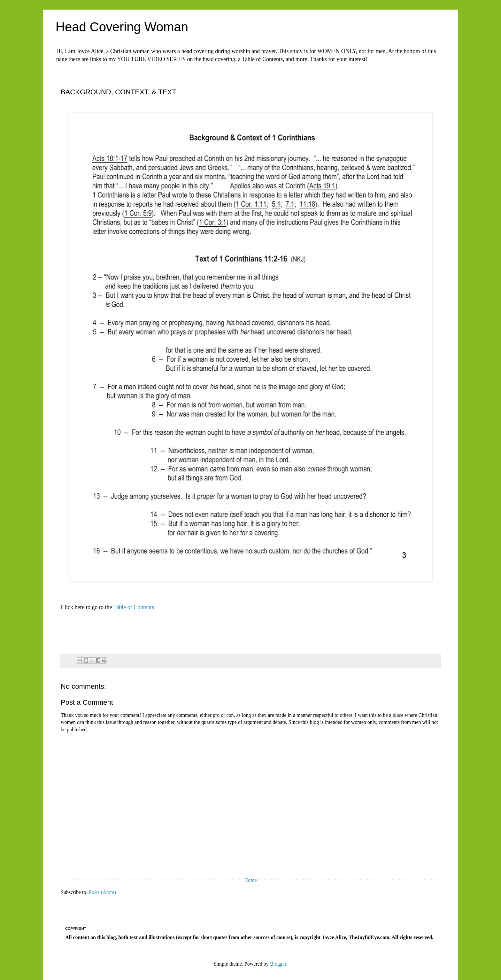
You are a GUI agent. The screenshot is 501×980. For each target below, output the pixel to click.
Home (250, 880)
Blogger (278, 964)
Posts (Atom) (102, 892)
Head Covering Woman (122, 27)
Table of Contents (134, 607)
